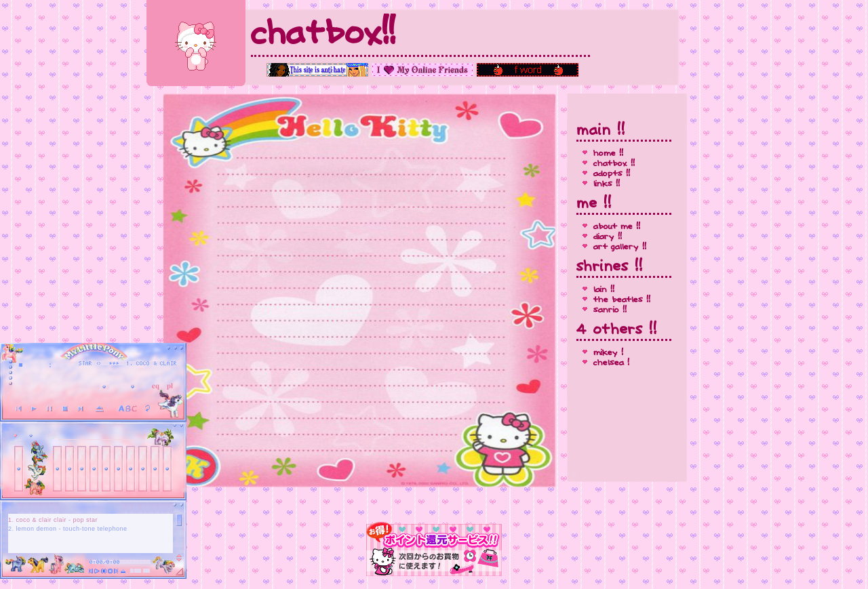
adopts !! (612, 174)
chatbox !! (614, 164)
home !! (608, 154)
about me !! (617, 227)
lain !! (604, 290)
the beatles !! (622, 300)
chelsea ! (611, 363)
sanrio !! (610, 310)
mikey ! (608, 353)
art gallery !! (620, 247)
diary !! (608, 237)
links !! (607, 184)
